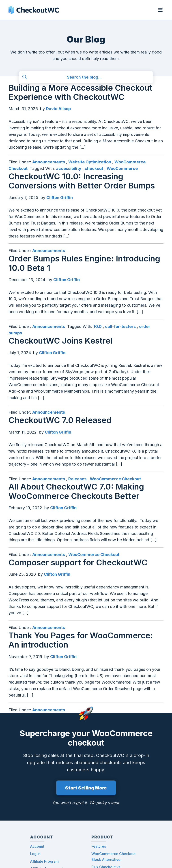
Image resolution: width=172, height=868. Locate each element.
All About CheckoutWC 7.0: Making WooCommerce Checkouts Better (76, 491)
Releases (77, 479)
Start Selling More (86, 788)
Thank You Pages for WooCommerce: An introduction (81, 640)
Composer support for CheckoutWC (78, 562)
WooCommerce (122, 168)
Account (37, 846)
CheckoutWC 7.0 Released (60, 420)
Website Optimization (90, 162)
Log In (35, 854)
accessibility (69, 168)
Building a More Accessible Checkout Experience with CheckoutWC (80, 92)
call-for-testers (120, 326)
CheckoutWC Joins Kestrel (60, 341)
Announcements (49, 162)
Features (99, 846)
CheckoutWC (34, 10)
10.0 (98, 326)
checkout (94, 168)
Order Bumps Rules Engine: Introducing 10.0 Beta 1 (84, 263)
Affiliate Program (44, 861)
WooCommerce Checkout (115, 479)
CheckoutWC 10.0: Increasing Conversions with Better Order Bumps (82, 181)
